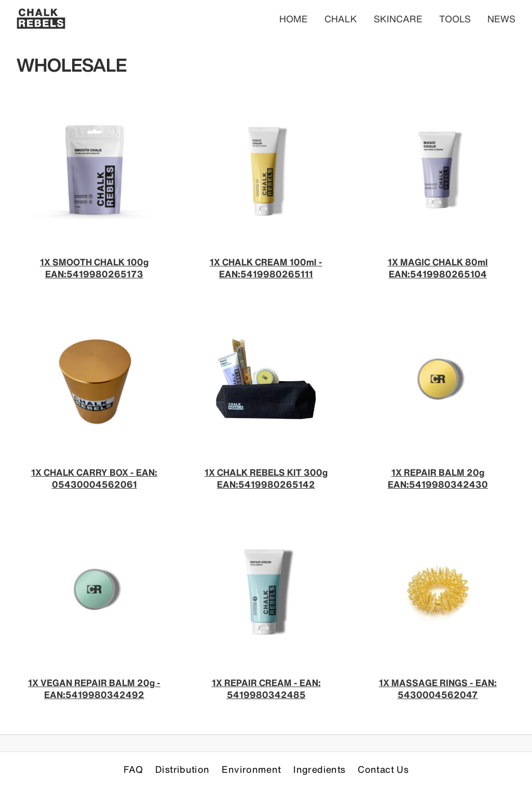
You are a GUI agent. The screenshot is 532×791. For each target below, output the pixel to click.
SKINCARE (398, 19)
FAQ (133, 769)
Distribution (182, 769)
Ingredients (319, 769)
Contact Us (383, 769)
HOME (294, 19)
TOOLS (455, 19)
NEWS (501, 19)
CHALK (341, 19)
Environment (251, 769)
